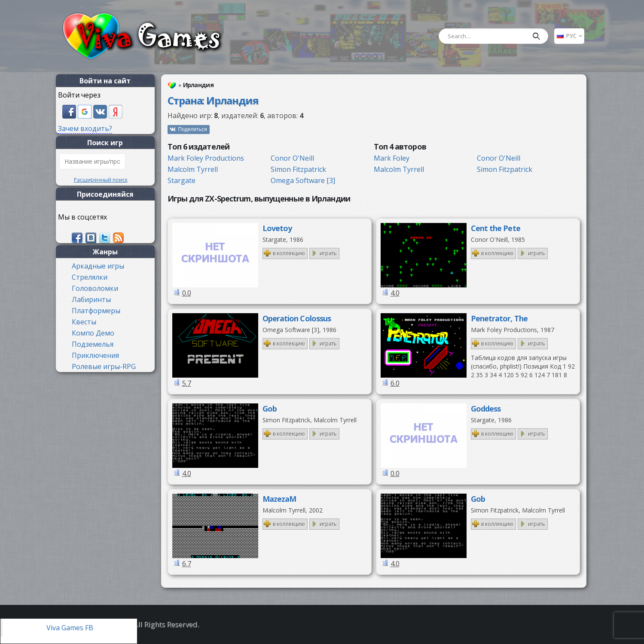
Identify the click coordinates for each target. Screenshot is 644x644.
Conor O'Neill (292, 158)
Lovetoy (277, 228)
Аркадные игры (98, 266)
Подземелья (93, 344)
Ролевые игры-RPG (104, 366)
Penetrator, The (499, 318)
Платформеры (96, 311)
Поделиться (193, 129)
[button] (70, 111)
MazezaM (279, 499)
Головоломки (95, 288)
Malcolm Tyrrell (193, 169)
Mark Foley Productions (206, 158)
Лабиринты (91, 299)
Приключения (95, 355)
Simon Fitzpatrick (298, 169)
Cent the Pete (496, 228)
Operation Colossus (297, 318)
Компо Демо (93, 333)
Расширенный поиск (101, 180)
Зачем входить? (85, 128)
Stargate (182, 180)
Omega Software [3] (303, 180)
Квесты (84, 322)
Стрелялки (90, 277)
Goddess (486, 409)
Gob (270, 409)
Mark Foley (392, 158)
